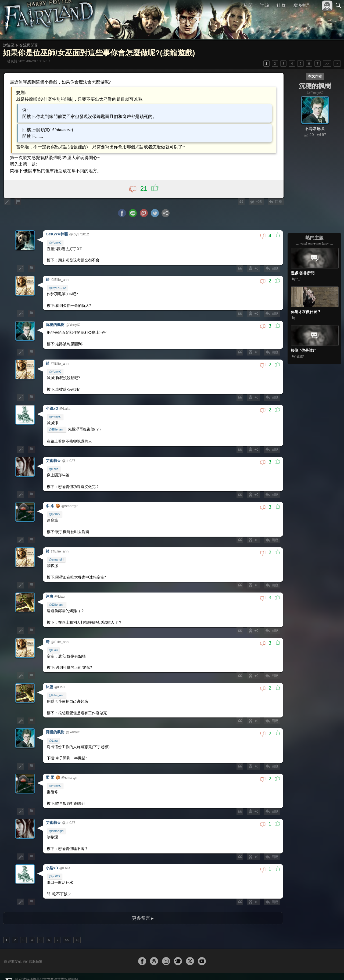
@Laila (54, 464)
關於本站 (274, 969)
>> (327, 64)
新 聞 (248, 5)
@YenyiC (55, 242)
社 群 (281, 5)
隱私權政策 (311, 969)
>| (337, 64)
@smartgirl (56, 552)
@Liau (54, 641)
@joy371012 (58, 286)
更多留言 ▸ (143, 904)
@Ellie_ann (57, 425)
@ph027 (55, 508)
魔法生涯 (301, 5)
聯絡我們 (330, 969)
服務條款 (291, 969)
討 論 (265, 5)
